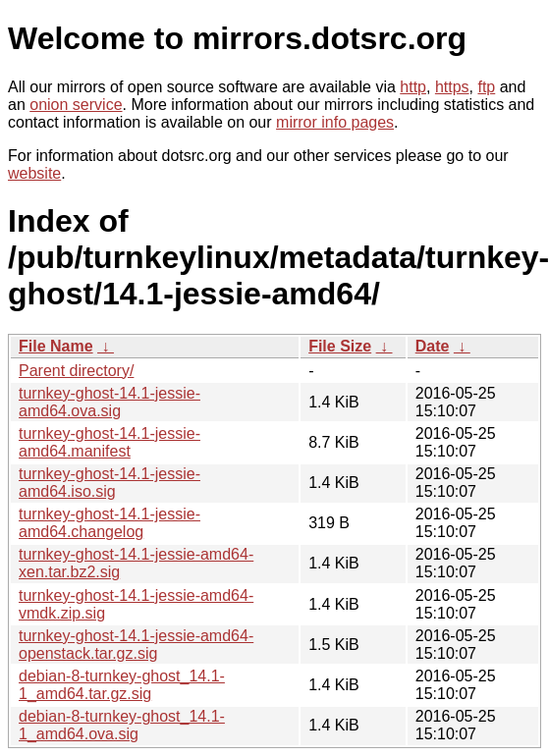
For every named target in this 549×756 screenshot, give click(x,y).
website (34, 173)
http (413, 87)
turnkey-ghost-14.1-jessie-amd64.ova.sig (110, 402)
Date (433, 346)
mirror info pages (335, 122)
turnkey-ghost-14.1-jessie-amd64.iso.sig (110, 483)
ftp (486, 87)
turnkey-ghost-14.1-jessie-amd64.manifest (110, 442)
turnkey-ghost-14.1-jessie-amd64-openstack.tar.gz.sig (136, 645)
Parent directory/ (76, 371)
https (452, 87)
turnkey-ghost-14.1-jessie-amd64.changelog (110, 523)
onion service (76, 105)
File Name (56, 346)
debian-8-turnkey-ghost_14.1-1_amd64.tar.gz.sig (122, 685)
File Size (340, 346)
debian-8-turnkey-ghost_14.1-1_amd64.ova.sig (122, 725)
